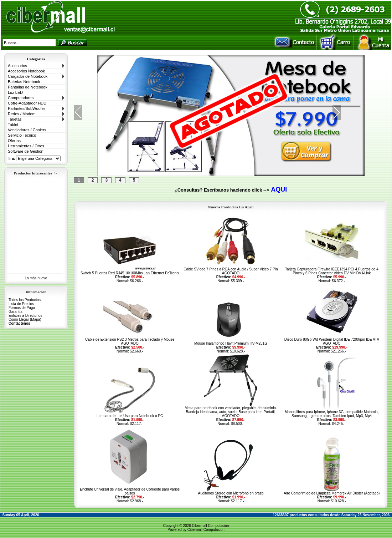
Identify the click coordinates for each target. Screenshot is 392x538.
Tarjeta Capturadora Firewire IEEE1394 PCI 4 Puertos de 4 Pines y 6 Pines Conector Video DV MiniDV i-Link (332, 271)
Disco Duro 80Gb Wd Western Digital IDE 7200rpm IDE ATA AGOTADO (332, 341)
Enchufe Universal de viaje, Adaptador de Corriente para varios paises (130, 491)
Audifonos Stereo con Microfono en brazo (231, 493)
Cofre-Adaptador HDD (27, 103)
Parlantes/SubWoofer (26, 108)
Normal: (123, 281)
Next (337, 112)
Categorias (36, 59)
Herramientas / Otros (26, 146)
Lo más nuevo (36, 278)
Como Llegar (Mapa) (25, 319)
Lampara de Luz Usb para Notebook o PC (130, 416)
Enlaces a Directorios (25, 316)
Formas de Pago (22, 308)
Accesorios (17, 66)
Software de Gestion (26, 151)
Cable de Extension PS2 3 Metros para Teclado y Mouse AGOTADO (130, 341)
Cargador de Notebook (28, 76)
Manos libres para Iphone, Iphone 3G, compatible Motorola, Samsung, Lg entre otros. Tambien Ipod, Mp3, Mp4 (332, 414)
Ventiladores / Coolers (27, 130)
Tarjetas (15, 119)
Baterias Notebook (24, 82)
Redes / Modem (22, 114)
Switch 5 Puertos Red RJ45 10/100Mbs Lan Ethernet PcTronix (130, 273)
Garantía (16, 312)
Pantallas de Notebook (28, 87)
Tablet (13, 125)
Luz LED (15, 92)
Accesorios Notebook (26, 71)
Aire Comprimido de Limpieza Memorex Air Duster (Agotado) (332, 493)
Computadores (21, 98)
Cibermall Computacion (210, 526)
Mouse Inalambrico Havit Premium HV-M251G (231, 343)
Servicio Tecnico (22, 135)
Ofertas (14, 141)
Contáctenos (19, 323)
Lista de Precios (21, 304)
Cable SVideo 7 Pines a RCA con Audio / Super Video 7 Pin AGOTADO (231, 271)
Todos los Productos (25, 300)
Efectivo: (123, 277)
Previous (78, 112)
